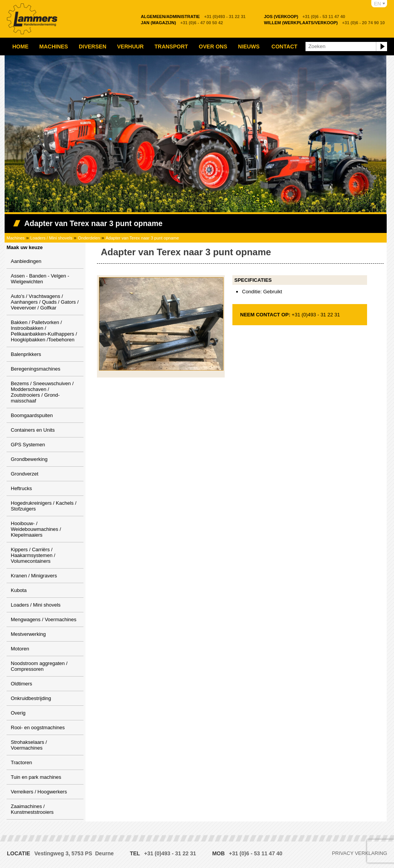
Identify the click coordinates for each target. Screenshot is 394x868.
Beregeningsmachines (36, 369)
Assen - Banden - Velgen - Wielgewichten (40, 279)
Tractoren (21, 762)
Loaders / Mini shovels (51, 238)
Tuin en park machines (36, 777)
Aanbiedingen (26, 261)
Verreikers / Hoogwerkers (39, 792)
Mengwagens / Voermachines (44, 619)
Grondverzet (25, 474)
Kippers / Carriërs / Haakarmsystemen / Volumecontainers (33, 555)
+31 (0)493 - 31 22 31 (193, 17)
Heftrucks (21, 488)
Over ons (213, 47)
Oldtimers (22, 684)
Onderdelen (89, 238)
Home (20, 47)
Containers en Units (33, 430)
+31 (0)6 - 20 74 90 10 (324, 23)
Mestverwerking (28, 634)
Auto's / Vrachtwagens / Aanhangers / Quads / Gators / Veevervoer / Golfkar (45, 302)
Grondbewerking (29, 459)
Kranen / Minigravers (34, 576)
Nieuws (249, 47)
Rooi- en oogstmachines (38, 727)
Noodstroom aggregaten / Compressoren (39, 666)
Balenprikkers (26, 354)
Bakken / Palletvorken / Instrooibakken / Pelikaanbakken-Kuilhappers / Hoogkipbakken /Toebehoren (44, 331)
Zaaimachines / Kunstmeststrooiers (32, 809)
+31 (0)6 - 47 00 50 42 (182, 23)
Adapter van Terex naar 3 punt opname (142, 238)
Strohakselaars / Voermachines (29, 745)
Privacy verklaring (360, 853)
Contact (285, 47)
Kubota (19, 590)
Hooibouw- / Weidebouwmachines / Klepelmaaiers (36, 529)
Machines (54, 47)
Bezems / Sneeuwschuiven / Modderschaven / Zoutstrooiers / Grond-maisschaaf (42, 392)
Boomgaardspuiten (32, 415)
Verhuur (130, 47)
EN (377, 4)
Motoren (20, 649)
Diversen (93, 47)
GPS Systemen (28, 445)
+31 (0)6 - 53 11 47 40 (305, 17)
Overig (18, 713)
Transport (171, 47)
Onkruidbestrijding (31, 698)
